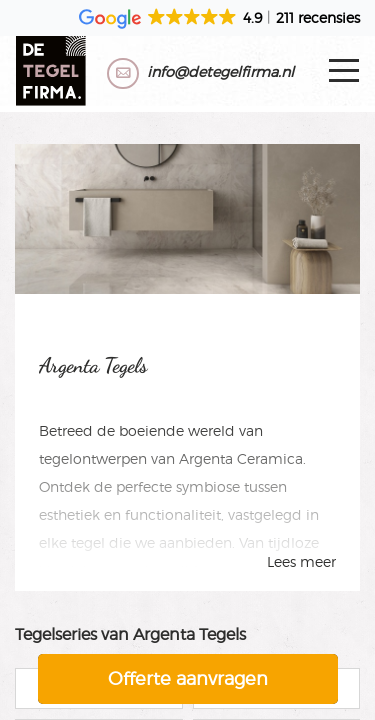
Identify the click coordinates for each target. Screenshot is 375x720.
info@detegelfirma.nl (220, 71)
